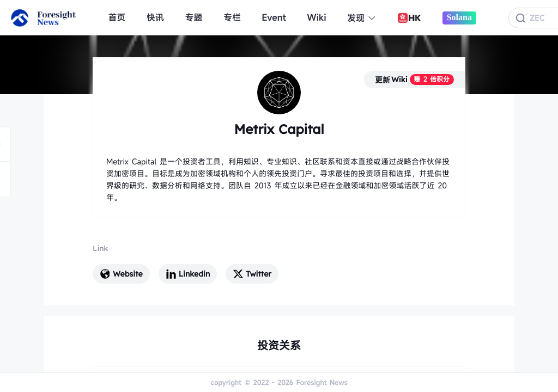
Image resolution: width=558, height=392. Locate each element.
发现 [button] (362, 18)
